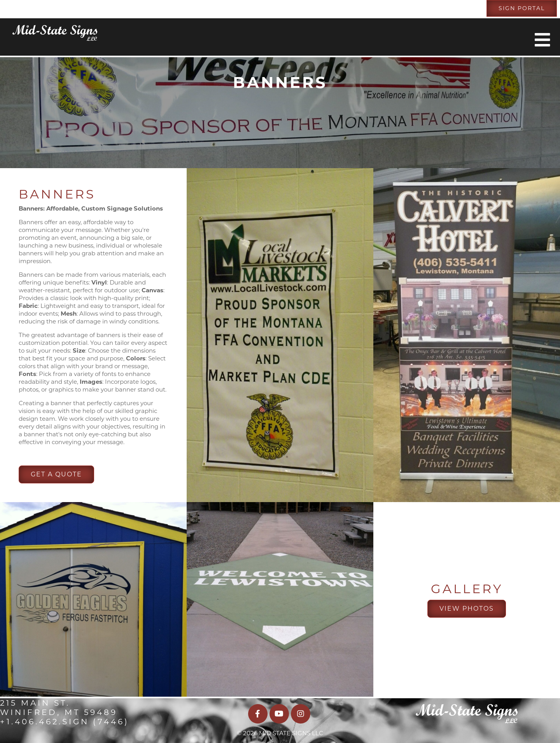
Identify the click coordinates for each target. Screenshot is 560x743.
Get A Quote (56, 474)
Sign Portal (522, 8)
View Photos (467, 609)
